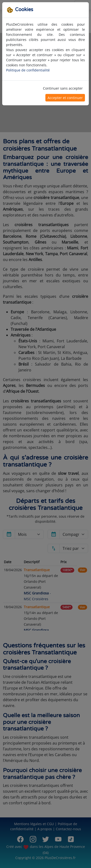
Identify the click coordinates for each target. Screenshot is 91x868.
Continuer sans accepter (63, 88)
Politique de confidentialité (28, 70)
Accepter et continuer (65, 98)
